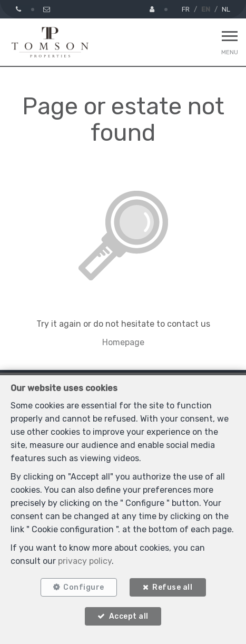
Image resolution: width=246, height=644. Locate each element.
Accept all (129, 616)
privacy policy (85, 561)
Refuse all (172, 587)
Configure (84, 587)
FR (186, 9)
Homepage (123, 342)
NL (226, 9)
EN (206, 9)
